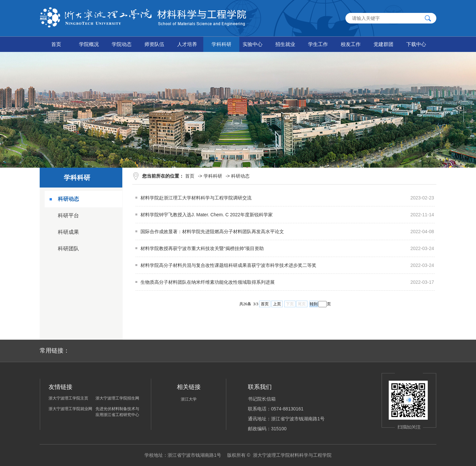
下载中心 (416, 44)
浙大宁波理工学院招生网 (117, 398)
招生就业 (285, 44)
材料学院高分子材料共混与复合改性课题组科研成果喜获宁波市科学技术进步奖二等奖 (228, 265)
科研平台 (68, 215)
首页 (56, 44)
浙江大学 (189, 399)
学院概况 (89, 44)
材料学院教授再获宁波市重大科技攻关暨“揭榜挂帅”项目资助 (202, 248)
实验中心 (253, 44)
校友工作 (351, 44)
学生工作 (318, 44)
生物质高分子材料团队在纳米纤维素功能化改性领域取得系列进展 (208, 282)
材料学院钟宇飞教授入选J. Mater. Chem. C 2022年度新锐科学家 (207, 215)
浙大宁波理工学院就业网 (70, 409)
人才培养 (187, 44)
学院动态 (122, 44)
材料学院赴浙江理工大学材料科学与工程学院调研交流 (196, 198)
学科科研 (221, 44)
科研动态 (68, 199)
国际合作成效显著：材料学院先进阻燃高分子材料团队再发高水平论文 (212, 232)
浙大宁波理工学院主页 (68, 398)
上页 (277, 304)
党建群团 (383, 44)
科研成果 (68, 232)
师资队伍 (154, 44)
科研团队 (68, 249)
